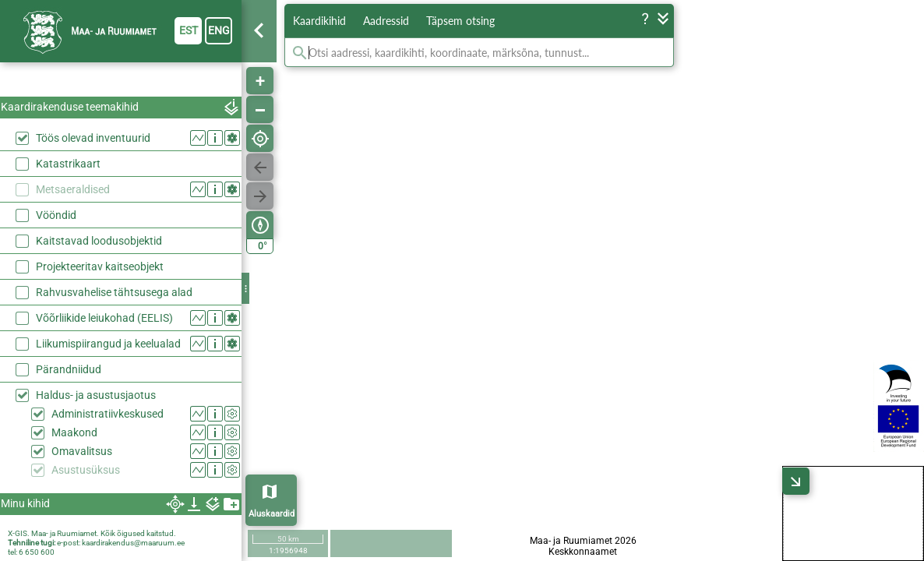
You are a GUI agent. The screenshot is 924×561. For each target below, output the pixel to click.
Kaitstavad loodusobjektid (99, 241)
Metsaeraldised (73, 189)
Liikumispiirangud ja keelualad (108, 344)
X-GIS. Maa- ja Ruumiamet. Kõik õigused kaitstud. (92, 533)
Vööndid (56, 215)
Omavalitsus (82, 451)
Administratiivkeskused (108, 414)
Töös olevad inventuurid (93, 138)
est (189, 30)
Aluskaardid (272, 514)
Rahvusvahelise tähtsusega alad (114, 292)
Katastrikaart (68, 164)
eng (219, 30)
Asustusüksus (86, 470)
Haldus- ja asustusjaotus (96, 395)
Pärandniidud (69, 369)
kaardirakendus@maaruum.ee (133, 543)
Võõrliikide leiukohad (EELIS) (104, 318)
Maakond (74, 432)
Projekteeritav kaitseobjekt (100, 266)
